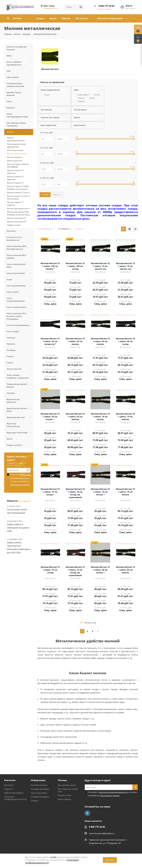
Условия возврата (40, 797)
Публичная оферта (14, 793)
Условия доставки (40, 789)
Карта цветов (64, 799)
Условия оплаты (39, 785)
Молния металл (50, 69)
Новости (8, 789)
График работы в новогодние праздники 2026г (18, 528)
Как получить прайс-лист (68, 790)
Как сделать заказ (67, 785)
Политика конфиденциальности (15, 798)
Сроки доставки (39, 793)
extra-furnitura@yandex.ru (102, 833)
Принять (110, 860)
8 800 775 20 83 (106, 6)
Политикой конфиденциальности (113, 792)
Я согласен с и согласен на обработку (20, 480)
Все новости (24, 501)
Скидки (35, 801)
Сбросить (57, 195)
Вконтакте (87, 813)
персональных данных (20, 485)
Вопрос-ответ (65, 795)
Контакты (9, 785)
